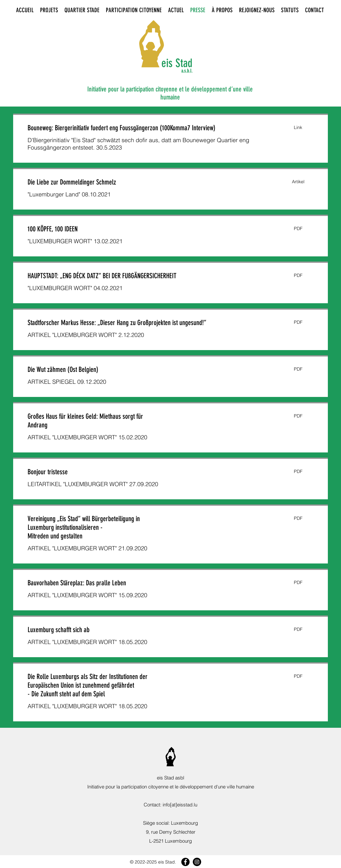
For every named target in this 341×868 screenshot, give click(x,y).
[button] (298, 128)
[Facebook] (185, 862)
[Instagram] (197, 862)
